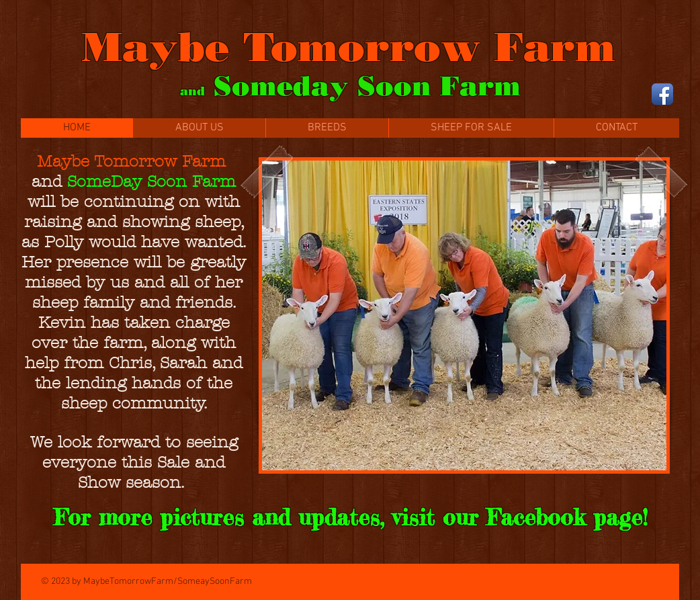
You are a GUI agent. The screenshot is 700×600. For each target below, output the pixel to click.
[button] (464, 315)
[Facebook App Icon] (662, 94)
